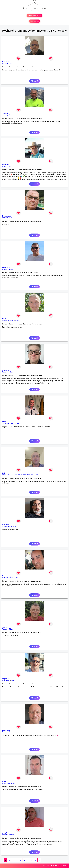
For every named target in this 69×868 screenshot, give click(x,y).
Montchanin (6, 680)
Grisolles (5, 218)
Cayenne (5, 732)
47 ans (13, 783)
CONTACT (64, 866)
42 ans (11, 372)
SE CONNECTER (34, 21)
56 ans (16, 578)
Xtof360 (5, 319)
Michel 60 (5, 62)
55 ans (11, 218)
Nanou (4, 422)
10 (39, 860)
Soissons (5, 372)
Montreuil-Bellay (7, 578)
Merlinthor (6, 525)
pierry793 (5, 833)
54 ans (11, 115)
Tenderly (5, 113)
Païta (4, 166)
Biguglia (5, 269)
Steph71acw (6, 679)
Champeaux (6, 783)
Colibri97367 (6, 730)
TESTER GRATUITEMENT (35, 15)
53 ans (12, 64)
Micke (4, 782)
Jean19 (5, 627)
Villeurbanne (6, 526)
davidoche (6, 165)
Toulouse (5, 629)
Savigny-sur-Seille (8, 423)
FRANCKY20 (6, 267)
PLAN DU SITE (55, 866)
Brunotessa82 (7, 216)
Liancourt (5, 64)
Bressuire (5, 835)
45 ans (36, 475)
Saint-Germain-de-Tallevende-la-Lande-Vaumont (17, 475)
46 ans (11, 732)
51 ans (9, 166)
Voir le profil (34, 81)
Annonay (5, 115)
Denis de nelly (7, 576)
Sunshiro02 (6, 370)
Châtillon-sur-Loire (8, 321)
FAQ (44, 866)
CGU (48, 866)
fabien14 (5, 473)
